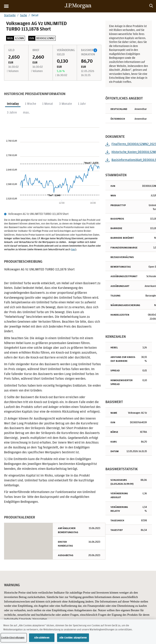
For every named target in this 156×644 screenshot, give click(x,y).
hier (73, 249)
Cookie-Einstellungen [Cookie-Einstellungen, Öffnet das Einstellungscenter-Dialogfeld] (13, 639)
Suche (24, 15)
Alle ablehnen (42, 639)
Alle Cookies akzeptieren (73, 639)
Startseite (10, 15)
